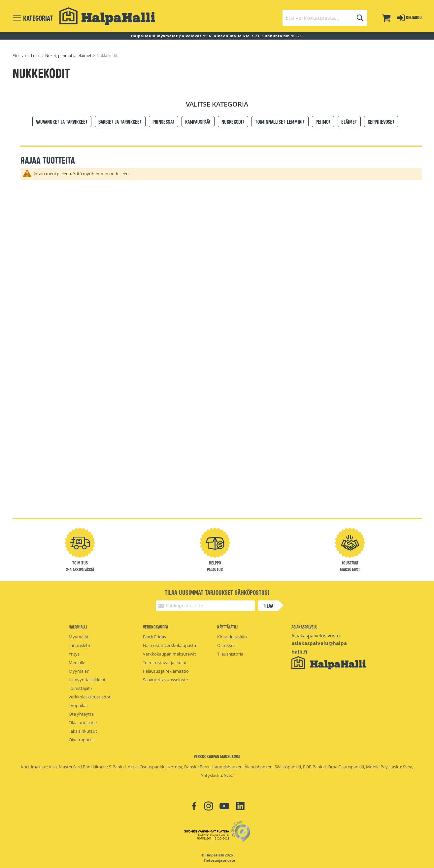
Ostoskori (227, 645)
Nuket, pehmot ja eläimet (69, 55)
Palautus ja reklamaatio (166, 671)
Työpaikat (78, 705)
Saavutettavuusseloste (165, 680)
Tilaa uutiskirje (83, 723)
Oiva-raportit (81, 740)
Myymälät (79, 637)
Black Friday (155, 637)
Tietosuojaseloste (219, 860)
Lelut (36, 55)
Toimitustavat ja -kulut (165, 662)
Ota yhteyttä (81, 714)
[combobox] (325, 18)
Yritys (74, 654)
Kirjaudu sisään (232, 637)
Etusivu (20, 55)
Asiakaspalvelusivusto (316, 636)
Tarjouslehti (80, 645)
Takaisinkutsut (83, 731)
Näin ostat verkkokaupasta (169, 645)
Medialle (77, 662)
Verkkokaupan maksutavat (169, 654)
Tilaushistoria (230, 654)
